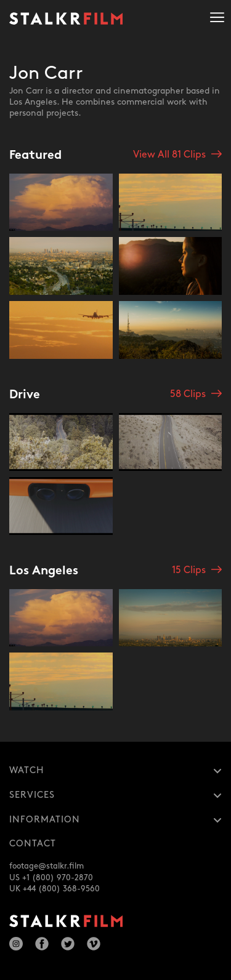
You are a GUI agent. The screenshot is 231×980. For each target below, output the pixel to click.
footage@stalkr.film (47, 866)
